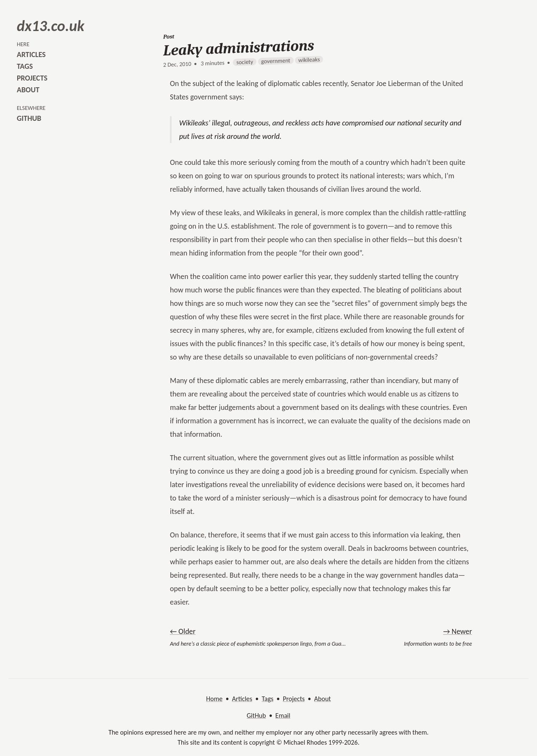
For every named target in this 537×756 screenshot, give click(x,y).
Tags (268, 699)
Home (214, 699)
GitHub (256, 716)
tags (25, 66)
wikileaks (309, 60)
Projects (294, 699)
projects (32, 78)
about (28, 90)
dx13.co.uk (51, 26)
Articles (242, 699)
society (245, 62)
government (276, 61)
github (29, 118)
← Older (183, 631)
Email (283, 716)
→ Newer (457, 631)
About (323, 699)
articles (31, 55)
